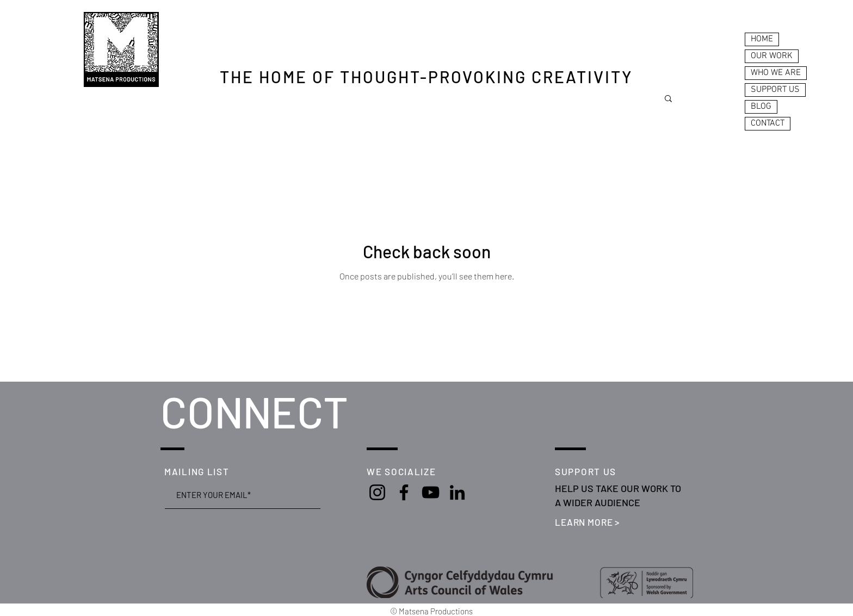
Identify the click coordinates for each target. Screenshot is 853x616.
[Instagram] (377, 492)
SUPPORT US (775, 90)
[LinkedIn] (457, 492)
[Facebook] (404, 492)
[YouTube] (431, 492)
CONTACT (768, 123)
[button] (668, 99)
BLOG (761, 107)
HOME (762, 39)
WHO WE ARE (776, 73)
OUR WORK (772, 56)
